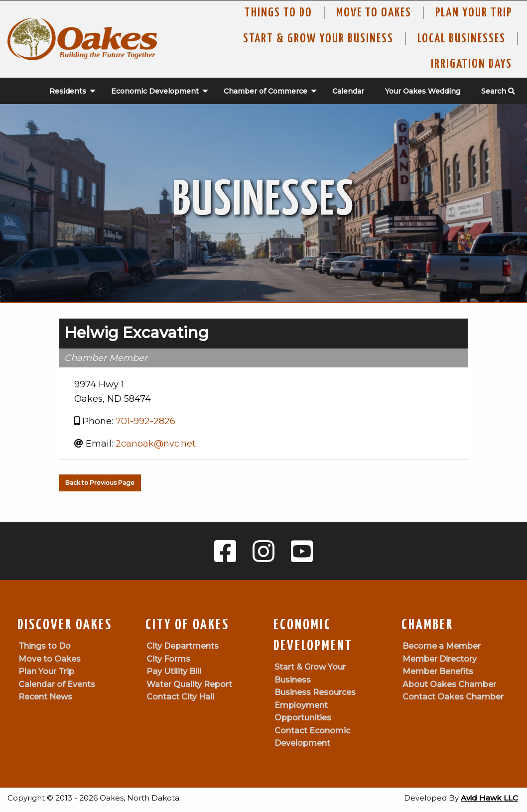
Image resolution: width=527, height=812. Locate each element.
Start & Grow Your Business (318, 39)
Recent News (45, 697)
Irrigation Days (471, 64)
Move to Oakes (50, 659)
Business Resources (315, 692)
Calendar (348, 91)
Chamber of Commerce (265, 91)
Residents (68, 91)
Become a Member (442, 646)
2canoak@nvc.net (156, 444)
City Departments (183, 646)
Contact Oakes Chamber (453, 697)
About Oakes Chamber (449, 684)
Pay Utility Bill (174, 671)
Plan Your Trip (474, 13)
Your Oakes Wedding (423, 91)
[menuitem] (67, 91)
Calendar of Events (57, 684)
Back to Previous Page (100, 483)
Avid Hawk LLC (489, 798)
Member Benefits (438, 671)
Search (498, 91)
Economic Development (155, 91)
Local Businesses (461, 39)
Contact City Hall (180, 697)
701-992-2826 (145, 421)
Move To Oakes (374, 13)
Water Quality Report (189, 684)
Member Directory (440, 659)
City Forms (168, 659)
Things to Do (278, 13)
